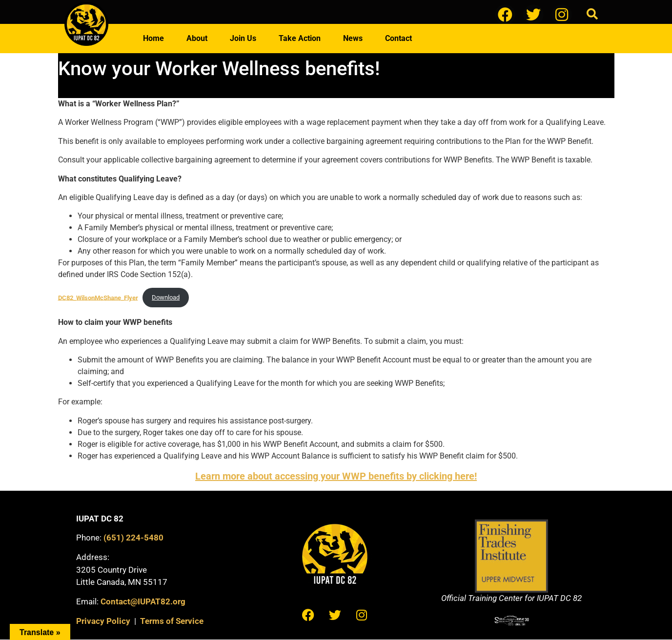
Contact (398, 38)
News (353, 38)
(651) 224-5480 (133, 538)
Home (153, 38)
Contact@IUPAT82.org (143, 601)
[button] (592, 14)
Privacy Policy (103, 621)
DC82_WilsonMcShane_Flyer (98, 297)
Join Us (243, 38)
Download (166, 297)
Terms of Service (172, 621)
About (197, 38)
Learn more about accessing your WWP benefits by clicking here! (336, 476)
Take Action (300, 38)
